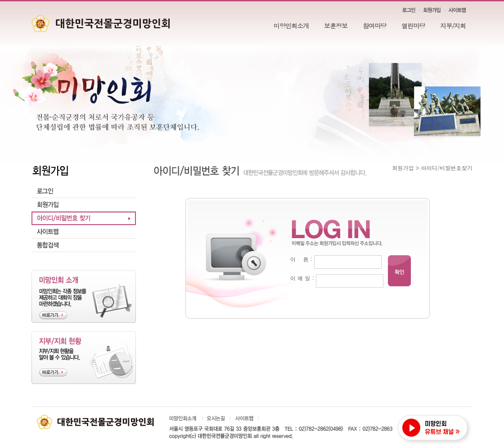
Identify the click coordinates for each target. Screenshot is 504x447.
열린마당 (413, 26)
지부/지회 (453, 26)
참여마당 (374, 26)
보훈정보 (336, 26)
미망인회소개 (291, 26)
